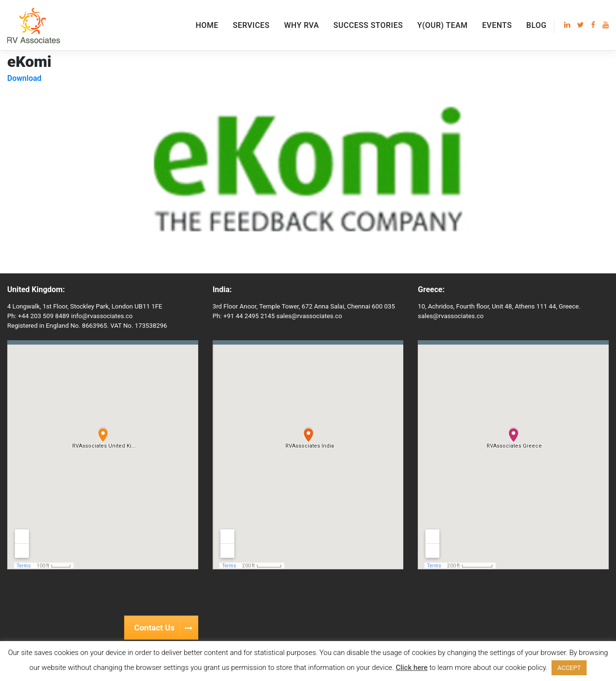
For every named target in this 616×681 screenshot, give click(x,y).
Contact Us (166, 628)
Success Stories (368, 25)
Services (251, 25)
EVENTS (497, 25)
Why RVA (302, 25)
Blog (537, 25)
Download (24, 78)
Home (207, 25)
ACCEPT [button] (569, 668)
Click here (411, 668)
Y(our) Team (443, 25)
